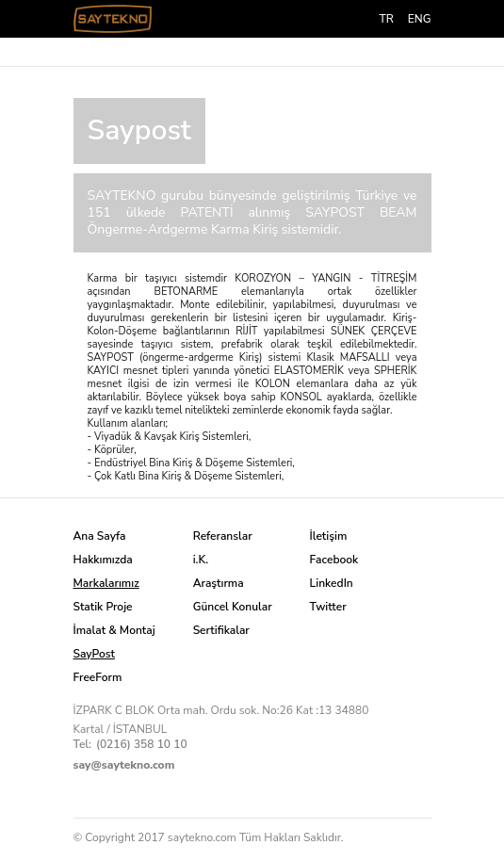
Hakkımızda (103, 560)
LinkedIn (332, 583)
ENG (420, 19)
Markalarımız (106, 583)
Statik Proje (103, 607)
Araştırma (219, 583)
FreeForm (98, 677)
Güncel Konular (233, 607)
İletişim (329, 536)
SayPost (94, 654)
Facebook (334, 560)
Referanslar (223, 536)
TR (386, 19)
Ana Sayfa (100, 536)
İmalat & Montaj (114, 630)
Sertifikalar (221, 630)
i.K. (201, 560)
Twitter (328, 607)
